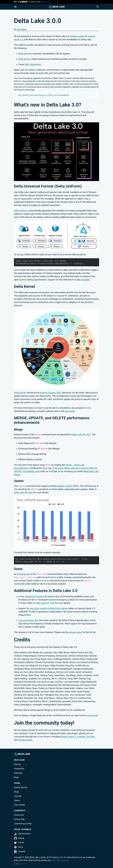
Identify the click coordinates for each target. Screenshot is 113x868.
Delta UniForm (25, 54)
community (92, 715)
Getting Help (19, 819)
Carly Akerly (22, 29)
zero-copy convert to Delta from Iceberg (49, 608)
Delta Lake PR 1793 (45, 603)
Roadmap (18, 773)
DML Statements (33, 64)
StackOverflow (22, 834)
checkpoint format (34, 596)
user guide (70, 411)
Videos (17, 800)
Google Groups (25, 740)
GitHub (64, 737)
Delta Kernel (24, 59)
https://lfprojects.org (60, 860)
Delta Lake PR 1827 (81, 434)
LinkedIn (81, 737)
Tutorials (18, 796)
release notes (77, 36)
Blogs (16, 777)
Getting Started (20, 787)
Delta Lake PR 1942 (23, 492)
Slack (71, 737)
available (85, 280)
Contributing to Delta (23, 824)
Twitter (19, 843)
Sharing (17, 764)
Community (19, 815)
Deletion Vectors (65, 486)
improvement (23, 574)
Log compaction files (28, 620)
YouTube (90, 737)
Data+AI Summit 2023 (51, 393)
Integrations (19, 769)
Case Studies (20, 805)
